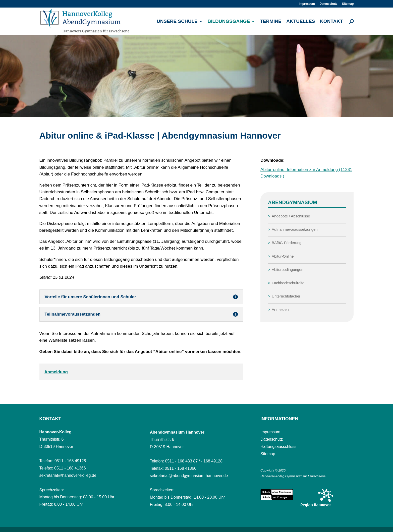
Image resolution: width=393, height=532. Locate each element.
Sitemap (348, 4)
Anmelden (280, 309)
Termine (271, 22)
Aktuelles (301, 22)
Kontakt (331, 22)
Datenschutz (328, 4)
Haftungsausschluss (278, 447)
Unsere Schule (177, 22)
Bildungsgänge (229, 22)
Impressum (307, 4)
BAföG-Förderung (287, 243)
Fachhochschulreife (288, 283)
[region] (196, 76)
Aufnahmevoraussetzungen (295, 229)
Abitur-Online (283, 256)
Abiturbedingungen (288, 270)
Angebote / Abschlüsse (291, 216)
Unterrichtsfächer (286, 296)
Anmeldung (56, 372)
